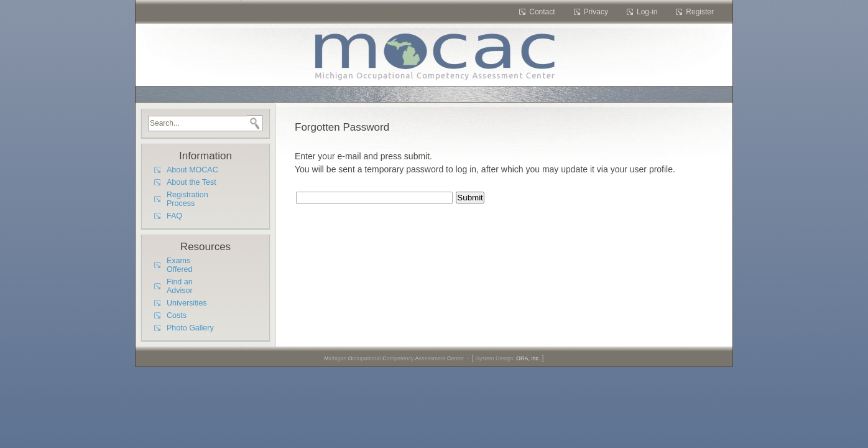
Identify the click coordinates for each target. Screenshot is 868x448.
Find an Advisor (180, 286)
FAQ (174, 216)
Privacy (596, 12)
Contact (542, 12)
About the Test (192, 182)
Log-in (647, 12)
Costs (177, 315)
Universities (187, 303)
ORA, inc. (528, 358)
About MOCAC (192, 170)
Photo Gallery (190, 328)
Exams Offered (179, 265)
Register (700, 12)
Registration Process (187, 199)
